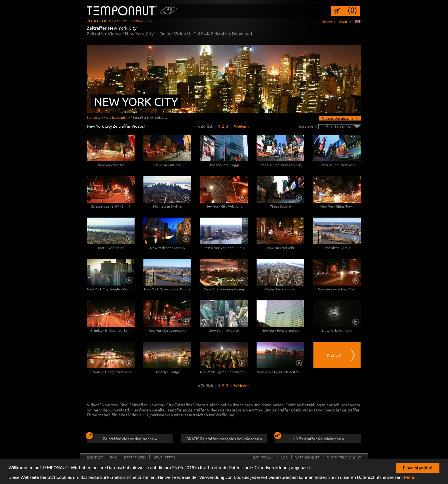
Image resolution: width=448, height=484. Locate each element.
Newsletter (164, 457)
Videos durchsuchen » (340, 118)
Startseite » (95, 117)
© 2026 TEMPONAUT (344, 457)
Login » (345, 21)
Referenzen (135, 457)
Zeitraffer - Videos (104, 21)
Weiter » (242, 126)
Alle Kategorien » (118, 117)
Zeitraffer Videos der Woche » (122, 438)
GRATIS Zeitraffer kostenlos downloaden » (224, 439)
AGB (284, 457)
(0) (352, 10)
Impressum (263, 457)
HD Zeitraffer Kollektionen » (310, 438)
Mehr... (411, 478)
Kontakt (95, 457)
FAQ (114, 457)
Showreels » (142, 21)
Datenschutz (307, 457)
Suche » (329, 21)
